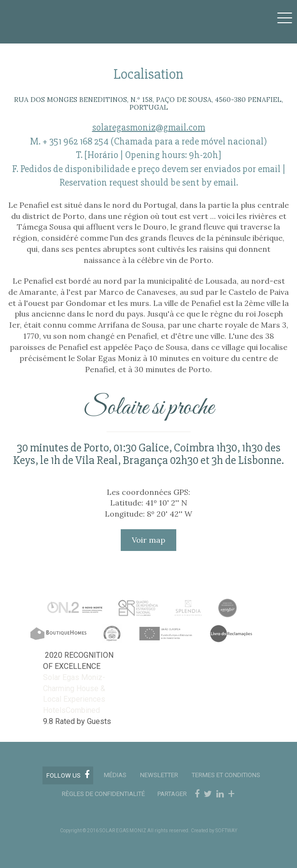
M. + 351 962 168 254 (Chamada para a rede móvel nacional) (148, 141)
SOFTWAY (226, 831)
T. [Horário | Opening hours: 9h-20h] (148, 155)
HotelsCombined (71, 710)
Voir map (148, 540)
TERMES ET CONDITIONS (226, 775)
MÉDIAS (115, 775)
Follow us (68, 775)
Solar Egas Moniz (56, 13)
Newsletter (159, 775)
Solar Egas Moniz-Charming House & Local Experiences (74, 688)
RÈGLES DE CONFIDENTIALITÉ (103, 794)
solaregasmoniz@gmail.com (149, 127)
